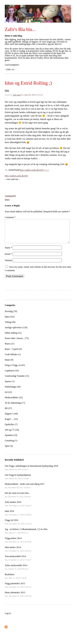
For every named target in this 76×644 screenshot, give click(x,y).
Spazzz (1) (10, 386)
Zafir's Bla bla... (20, 29)
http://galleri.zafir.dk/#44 (16, 176)
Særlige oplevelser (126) (16, 332)
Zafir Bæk (17, 95)
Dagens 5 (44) (11, 418)
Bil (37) (8, 413)
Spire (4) (9, 451)
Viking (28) (10, 327)
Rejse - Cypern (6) (13, 354)
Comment (10, 217)
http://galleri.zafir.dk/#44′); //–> (34, 170)
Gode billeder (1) (13, 359)
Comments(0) (10, 196)
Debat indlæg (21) (13, 337)
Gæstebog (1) (11, 445)
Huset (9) (9, 364)
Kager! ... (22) (11, 424)
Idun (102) (10, 321)
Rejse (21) (10, 348)
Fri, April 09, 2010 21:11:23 (32, 95)
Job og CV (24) (12, 434)
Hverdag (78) (11, 316)
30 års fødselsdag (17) (15, 407)
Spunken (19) (11, 440)
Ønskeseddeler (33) (14, 402)
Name (8, 252)
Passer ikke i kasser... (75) (17, 343)
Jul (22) (8, 397)
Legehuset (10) (12, 375)
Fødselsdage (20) (13, 391)
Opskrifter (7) (11, 429)
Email (8, 259)
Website (8, 265)
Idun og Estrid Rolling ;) (28, 83)
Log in (8, 618)
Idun (7, 90)
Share (7, 200)
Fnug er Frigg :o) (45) (15, 370)
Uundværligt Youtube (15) (17, 381)
